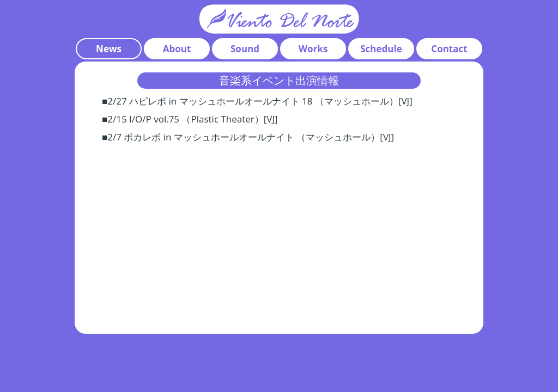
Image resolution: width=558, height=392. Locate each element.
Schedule (381, 49)
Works (313, 49)
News (109, 49)
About (177, 49)
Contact (449, 49)
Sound (245, 49)
